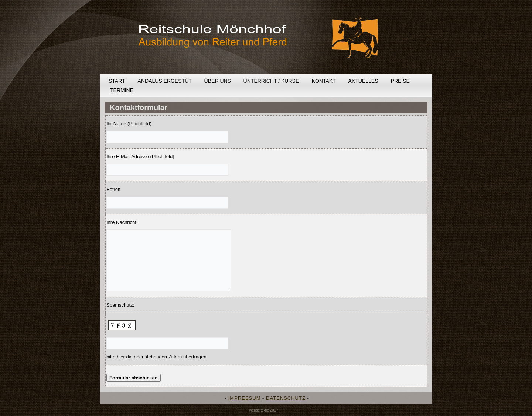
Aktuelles (363, 81)
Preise (400, 81)
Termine (122, 90)
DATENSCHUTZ (287, 398)
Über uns (218, 81)
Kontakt (324, 81)
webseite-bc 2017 (263, 410)
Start (117, 81)
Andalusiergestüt (165, 81)
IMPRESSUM (245, 398)
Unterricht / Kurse (271, 81)
